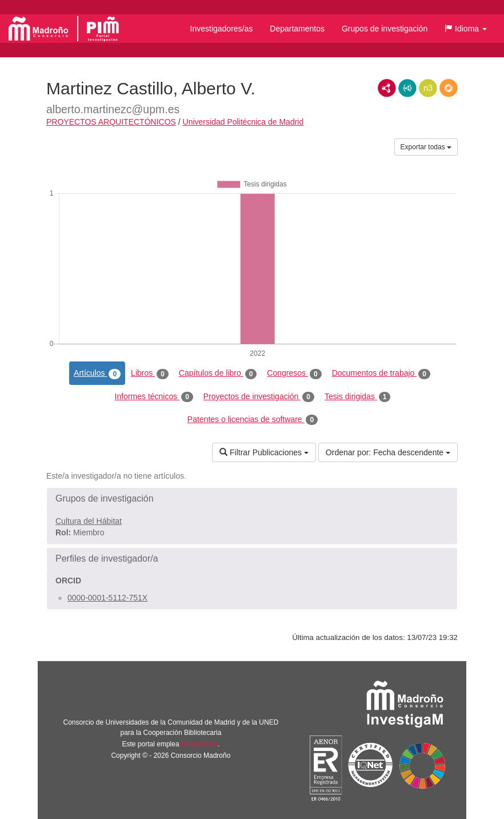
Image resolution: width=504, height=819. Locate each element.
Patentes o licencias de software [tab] (253, 420)
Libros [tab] (150, 373)
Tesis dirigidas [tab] (358, 397)
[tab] (252, 499)
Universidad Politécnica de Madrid (243, 122)
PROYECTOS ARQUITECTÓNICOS (111, 122)
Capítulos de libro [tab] (218, 373)
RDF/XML (387, 88)
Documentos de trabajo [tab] (381, 373)
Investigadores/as (222, 29)
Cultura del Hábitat (89, 521)
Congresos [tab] (294, 373)
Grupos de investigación (385, 29)
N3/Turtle (428, 88)
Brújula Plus (199, 744)
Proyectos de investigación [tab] (259, 397)
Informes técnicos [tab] (154, 397)
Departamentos (297, 29)
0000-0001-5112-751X (107, 598)
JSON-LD (407, 88)
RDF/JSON (449, 88)
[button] (466, 29)
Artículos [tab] (97, 373)
